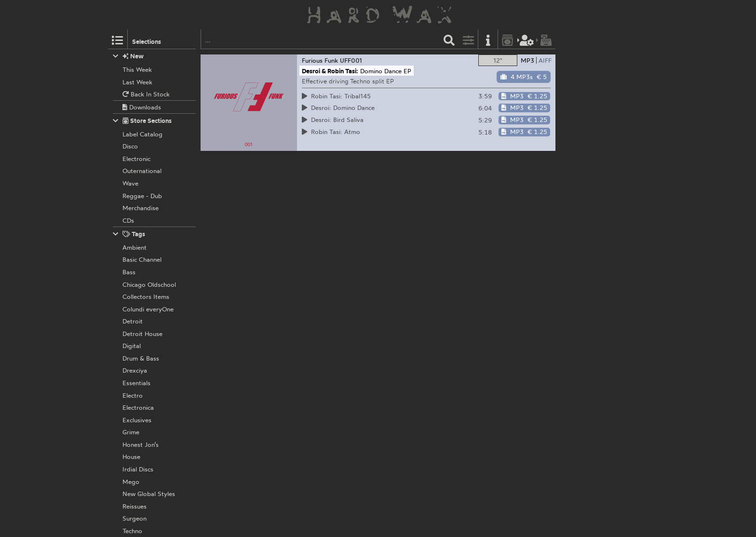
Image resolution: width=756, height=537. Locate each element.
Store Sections (142, 121)
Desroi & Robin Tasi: (330, 71)
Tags (129, 234)
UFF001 (351, 60)
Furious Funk (320, 60)
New (128, 56)
